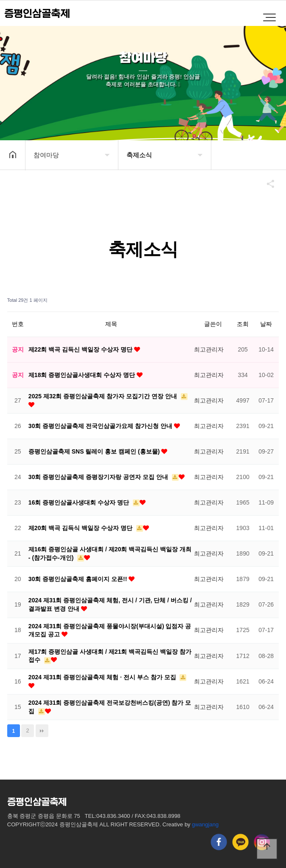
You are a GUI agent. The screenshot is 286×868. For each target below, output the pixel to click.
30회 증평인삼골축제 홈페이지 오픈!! (79, 579)
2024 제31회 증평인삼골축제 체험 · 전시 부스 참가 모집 (103, 677)
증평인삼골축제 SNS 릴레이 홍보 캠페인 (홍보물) (95, 451)
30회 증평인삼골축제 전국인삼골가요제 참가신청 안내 (101, 426)
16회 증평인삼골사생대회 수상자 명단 (80, 502)
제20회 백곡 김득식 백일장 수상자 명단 (81, 528)
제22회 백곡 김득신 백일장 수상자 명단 (81, 349)
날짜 (266, 324)
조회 (243, 324)
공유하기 (266, 184)
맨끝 (42, 731)
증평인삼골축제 (37, 14)
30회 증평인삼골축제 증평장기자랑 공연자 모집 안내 (99, 477)
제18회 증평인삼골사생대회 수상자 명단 (83, 375)
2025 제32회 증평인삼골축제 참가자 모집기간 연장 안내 (104, 396)
